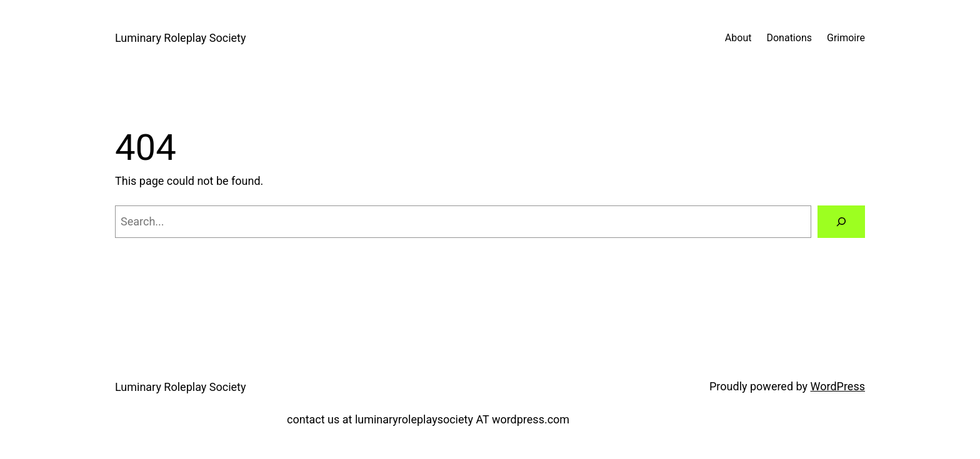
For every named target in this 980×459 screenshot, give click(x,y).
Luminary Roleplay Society (180, 38)
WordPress (838, 386)
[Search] (841, 222)
